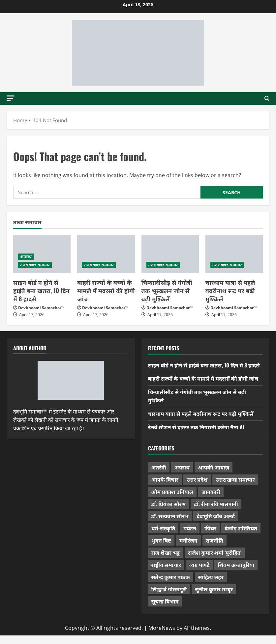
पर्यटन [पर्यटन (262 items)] (190, 528)
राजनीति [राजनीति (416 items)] (215, 540)
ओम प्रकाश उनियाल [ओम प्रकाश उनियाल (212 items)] (172, 492)
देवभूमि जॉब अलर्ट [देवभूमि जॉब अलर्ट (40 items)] (216, 516)
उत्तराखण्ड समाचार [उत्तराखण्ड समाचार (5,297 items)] (235, 479)
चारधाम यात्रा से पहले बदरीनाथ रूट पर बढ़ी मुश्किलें (230, 290)
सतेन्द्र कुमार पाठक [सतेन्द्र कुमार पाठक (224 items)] (171, 577)
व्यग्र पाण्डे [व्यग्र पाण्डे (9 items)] (199, 565)
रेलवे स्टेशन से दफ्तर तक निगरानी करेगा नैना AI (196, 427)
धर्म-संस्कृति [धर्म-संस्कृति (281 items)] (163, 528)
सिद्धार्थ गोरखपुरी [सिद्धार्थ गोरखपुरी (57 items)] (169, 589)
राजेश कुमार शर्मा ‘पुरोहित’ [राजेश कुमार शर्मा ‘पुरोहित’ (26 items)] (215, 552)
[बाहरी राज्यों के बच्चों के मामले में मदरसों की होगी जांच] (106, 254)
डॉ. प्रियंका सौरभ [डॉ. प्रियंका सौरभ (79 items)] (169, 504)
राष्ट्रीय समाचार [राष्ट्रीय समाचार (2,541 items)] (166, 565)
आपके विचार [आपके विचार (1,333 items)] (165, 479)
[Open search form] (267, 98)
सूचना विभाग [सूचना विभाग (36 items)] (165, 601)
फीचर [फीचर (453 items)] (210, 528)
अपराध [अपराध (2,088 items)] (182, 467)
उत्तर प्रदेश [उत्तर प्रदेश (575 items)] (197, 479)
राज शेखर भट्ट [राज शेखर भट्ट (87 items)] (166, 552)
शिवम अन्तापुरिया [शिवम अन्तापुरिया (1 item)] (236, 565)
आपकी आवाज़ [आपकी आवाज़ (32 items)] (214, 467)
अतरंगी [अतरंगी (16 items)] (159, 467)
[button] (11, 98)
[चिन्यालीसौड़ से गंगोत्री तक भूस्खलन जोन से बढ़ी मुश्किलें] (170, 254)
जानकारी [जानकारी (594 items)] (211, 492)
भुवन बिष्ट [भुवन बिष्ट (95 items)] (161, 540)
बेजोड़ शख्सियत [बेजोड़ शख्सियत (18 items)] (241, 528)
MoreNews (162, 628)
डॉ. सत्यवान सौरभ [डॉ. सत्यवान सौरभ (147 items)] (170, 516)
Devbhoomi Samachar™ (41, 308)
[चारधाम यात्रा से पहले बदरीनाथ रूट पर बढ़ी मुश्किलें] (234, 254)
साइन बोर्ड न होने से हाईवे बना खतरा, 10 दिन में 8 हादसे (41, 290)
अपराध (26, 257)
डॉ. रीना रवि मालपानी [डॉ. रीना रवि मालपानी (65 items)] (216, 504)
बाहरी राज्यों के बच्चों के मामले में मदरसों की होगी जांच (106, 290)
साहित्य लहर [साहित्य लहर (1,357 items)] (211, 577)
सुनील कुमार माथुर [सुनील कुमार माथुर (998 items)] (214, 589)
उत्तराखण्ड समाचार (35, 265)
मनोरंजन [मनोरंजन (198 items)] (188, 540)
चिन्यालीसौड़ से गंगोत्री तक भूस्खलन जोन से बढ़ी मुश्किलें (167, 290)
